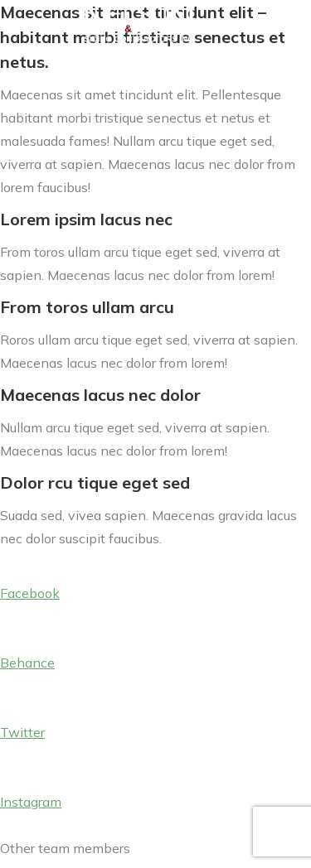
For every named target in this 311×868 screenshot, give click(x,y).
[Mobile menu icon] (274, 25)
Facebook (30, 593)
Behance (27, 663)
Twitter (22, 732)
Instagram (31, 802)
